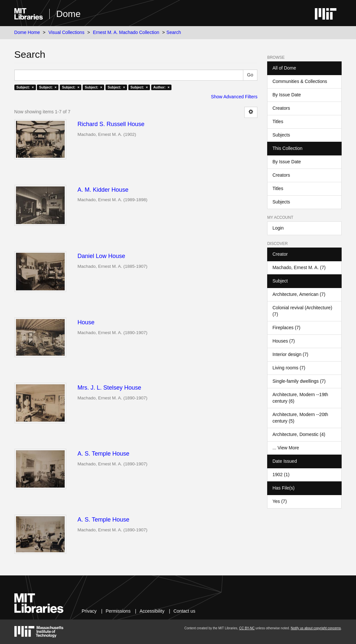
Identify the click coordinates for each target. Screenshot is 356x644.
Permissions (118, 611)
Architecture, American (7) (299, 294)
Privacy (89, 611)
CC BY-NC (247, 628)
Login (278, 228)
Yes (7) (280, 501)
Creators (281, 108)
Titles (278, 121)
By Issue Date (287, 95)
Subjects (281, 135)
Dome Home (27, 32)
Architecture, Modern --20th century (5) (300, 418)
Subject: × (25, 87)
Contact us (184, 611)
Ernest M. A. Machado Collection (126, 32)
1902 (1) (281, 475)
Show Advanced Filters (234, 97)
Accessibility (152, 611)
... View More (286, 448)
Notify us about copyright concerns (316, 628)
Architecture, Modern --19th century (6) (300, 398)
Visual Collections (66, 32)
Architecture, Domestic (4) (299, 434)
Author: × (161, 87)
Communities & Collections (300, 81)
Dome (68, 14)
